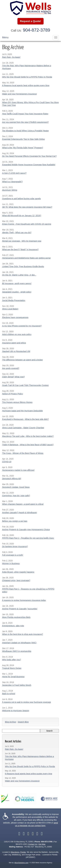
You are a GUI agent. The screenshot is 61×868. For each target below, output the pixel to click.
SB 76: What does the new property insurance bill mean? (27, 207)
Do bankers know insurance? (15, 547)
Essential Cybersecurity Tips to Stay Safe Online (23, 139)
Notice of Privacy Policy (12, 394)
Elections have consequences (15, 317)
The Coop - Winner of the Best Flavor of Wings (23, 453)
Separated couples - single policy (17, 292)
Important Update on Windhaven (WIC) (19, 643)
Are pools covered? (11, 368)
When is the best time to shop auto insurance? (23, 634)
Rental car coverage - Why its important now (22, 241)
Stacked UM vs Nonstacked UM (16, 351)
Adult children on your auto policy (17, 334)
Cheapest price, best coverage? (16, 580)
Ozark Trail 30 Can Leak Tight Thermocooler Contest (25, 385)
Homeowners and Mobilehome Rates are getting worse (26, 258)
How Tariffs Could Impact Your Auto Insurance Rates (25, 114)
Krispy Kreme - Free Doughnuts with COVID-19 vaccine (27, 224)
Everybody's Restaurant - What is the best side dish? (25, 419)
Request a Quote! (30, 21)
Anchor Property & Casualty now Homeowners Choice (26, 530)
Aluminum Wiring (10, 190)
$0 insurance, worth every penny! (17, 283)
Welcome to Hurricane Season (16, 711)
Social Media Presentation (14, 300)
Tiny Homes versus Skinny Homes (17, 402)
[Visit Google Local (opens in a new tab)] (37, 834)
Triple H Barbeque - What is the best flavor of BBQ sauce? (28, 445)
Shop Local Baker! (10, 309)
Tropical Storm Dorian (12, 668)
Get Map (42, 844)
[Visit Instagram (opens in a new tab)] (42, 834)
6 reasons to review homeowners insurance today (24, 600)
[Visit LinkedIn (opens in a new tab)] (28, 834)
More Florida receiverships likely (16, 617)
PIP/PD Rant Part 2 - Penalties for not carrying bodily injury (28, 538)
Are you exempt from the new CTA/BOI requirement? (25, 122)
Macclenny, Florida (18, 852)
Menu (5, 37)
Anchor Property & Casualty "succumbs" (20, 609)
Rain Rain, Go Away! (11, 57)
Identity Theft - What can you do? (17, 233)
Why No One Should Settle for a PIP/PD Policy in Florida (27, 77)
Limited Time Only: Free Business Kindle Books (23, 266)
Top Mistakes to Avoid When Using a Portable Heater (25, 131)
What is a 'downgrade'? (12, 182)
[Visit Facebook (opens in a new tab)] (19, 834)
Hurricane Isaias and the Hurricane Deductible (22, 411)
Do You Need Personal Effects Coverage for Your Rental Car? (29, 156)
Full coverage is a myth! (13, 555)
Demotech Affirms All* (12, 479)
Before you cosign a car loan (15, 521)
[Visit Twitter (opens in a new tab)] (24, 834)
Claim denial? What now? (13, 377)
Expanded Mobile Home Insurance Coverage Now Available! (29, 165)
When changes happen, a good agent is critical (23, 504)
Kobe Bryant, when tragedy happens (18, 572)
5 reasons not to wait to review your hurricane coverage (27, 702)
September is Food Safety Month (17, 685)
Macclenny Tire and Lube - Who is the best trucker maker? (28, 436)
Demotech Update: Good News (16, 487)
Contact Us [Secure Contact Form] (33, 844)
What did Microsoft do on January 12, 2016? (22, 216)
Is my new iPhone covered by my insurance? (22, 326)
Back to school (9, 694)
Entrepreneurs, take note (13, 626)
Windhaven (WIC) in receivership (17, 651)
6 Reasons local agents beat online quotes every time (26, 85)
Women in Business (11, 563)
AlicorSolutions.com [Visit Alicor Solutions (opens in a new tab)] (21, 863)
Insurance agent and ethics (14, 343)
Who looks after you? (11, 660)
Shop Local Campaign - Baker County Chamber (23, 428)
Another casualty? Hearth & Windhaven (20, 513)
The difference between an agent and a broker (22, 360)
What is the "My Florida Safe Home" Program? (23, 148)
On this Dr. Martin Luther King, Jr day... (19, 275)
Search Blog (23, 722)
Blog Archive (10, 722)
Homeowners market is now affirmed (18, 470)
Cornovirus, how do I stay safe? (16, 496)
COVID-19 (7, 462)
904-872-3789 (36, 30)
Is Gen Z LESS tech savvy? (14, 173)
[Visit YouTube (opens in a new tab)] (33, 834)
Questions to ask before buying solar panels (21, 199)
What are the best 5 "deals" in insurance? (20, 249)
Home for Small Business (13, 677)
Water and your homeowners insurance (19, 94)
